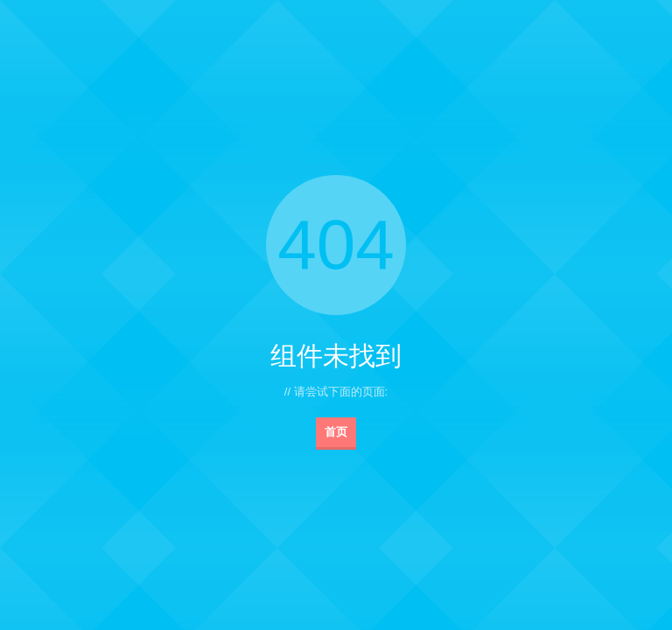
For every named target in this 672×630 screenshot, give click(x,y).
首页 (336, 432)
